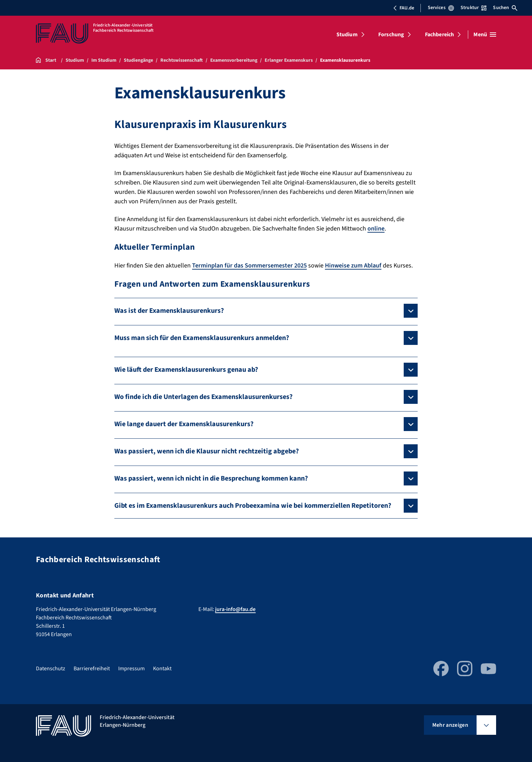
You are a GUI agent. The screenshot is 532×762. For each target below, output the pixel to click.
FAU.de (404, 8)
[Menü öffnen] (485, 35)
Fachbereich (440, 35)
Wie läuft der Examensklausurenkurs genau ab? (186, 370)
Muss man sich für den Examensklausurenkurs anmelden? (202, 338)
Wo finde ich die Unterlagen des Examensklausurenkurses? (203, 397)
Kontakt (162, 669)
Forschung (391, 35)
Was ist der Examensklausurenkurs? (169, 311)
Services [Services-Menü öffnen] (441, 8)
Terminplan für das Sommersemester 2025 (249, 266)
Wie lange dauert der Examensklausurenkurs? (184, 424)
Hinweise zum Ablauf (353, 266)
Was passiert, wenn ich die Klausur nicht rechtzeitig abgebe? (207, 451)
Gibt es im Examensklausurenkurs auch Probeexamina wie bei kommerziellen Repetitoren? (253, 506)
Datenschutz (51, 669)
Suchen (505, 8)
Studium (347, 35)
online (376, 229)
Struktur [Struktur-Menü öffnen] (473, 8)
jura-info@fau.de (235, 609)
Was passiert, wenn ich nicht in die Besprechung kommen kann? (211, 478)
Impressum (131, 669)
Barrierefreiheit (92, 669)
